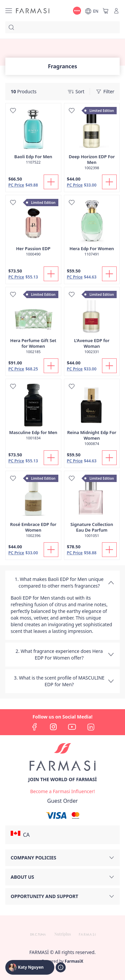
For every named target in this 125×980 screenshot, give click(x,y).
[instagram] (53, 727)
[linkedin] (91, 727)
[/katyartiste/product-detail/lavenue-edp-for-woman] (92, 324)
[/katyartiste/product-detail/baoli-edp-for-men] (33, 137)
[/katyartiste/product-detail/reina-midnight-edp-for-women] (92, 416)
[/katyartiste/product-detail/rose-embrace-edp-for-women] (33, 508)
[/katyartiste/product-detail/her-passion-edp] (33, 229)
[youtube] (72, 727)
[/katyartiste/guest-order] (63, 801)
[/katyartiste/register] (63, 791)
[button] (62, 835)
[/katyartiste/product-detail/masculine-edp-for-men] (33, 413)
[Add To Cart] (51, 182)
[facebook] (35, 727)
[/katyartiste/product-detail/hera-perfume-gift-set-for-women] (33, 324)
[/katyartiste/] (33, 11)
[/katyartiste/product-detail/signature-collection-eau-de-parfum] (92, 508)
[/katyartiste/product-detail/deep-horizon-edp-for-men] (92, 140)
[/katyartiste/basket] (106, 11)
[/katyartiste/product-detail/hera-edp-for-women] (92, 229)
